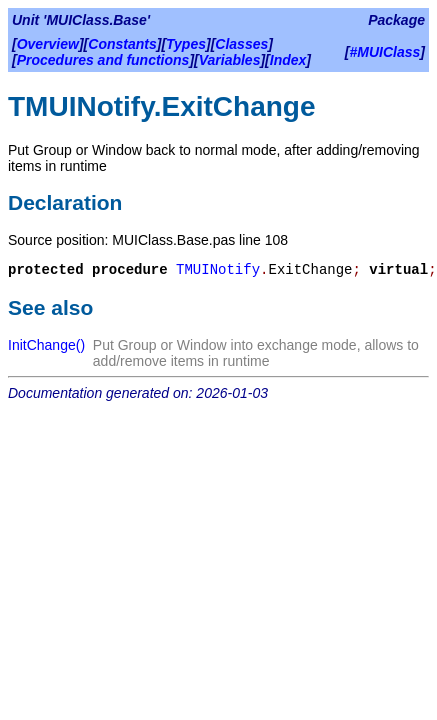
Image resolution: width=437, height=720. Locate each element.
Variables (230, 60)
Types (186, 44)
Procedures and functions (103, 60)
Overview (48, 44)
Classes (241, 44)
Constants (122, 44)
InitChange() (46, 345)
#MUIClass (385, 52)
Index (288, 60)
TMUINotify (218, 270)
